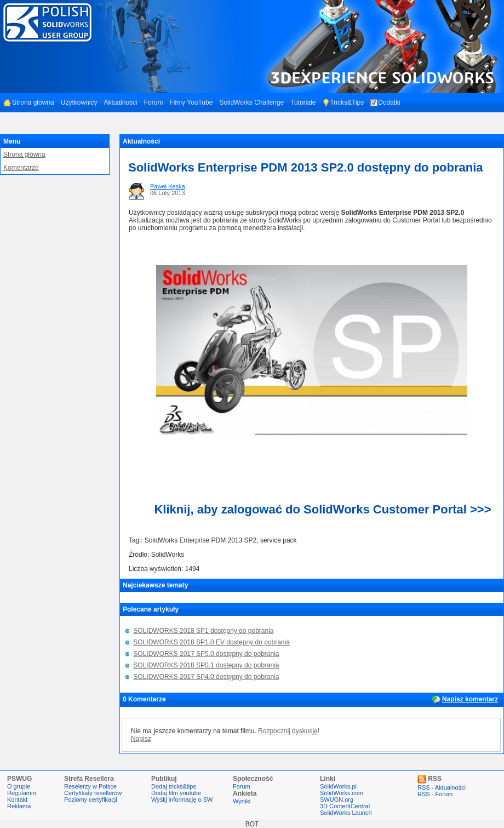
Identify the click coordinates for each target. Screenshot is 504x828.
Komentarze (21, 168)
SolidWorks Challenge (251, 102)
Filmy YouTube (191, 102)
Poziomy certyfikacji (91, 800)
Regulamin (22, 793)
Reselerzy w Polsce (90, 786)
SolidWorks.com (342, 793)
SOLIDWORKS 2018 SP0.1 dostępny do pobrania (206, 665)
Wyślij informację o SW (182, 800)
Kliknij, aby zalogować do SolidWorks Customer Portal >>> (322, 509)
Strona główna (29, 102)
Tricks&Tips (343, 102)
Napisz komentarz (470, 699)
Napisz (141, 739)
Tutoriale (303, 102)
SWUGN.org (337, 800)
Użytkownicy (79, 102)
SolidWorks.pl (338, 786)
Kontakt (17, 800)
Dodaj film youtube (176, 793)
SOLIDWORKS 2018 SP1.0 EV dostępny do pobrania (211, 642)
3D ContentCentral (345, 806)
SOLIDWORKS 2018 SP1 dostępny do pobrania (203, 631)
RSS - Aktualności (442, 787)
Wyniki (242, 801)
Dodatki (385, 102)
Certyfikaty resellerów (93, 793)
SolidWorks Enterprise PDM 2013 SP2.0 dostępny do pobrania (306, 167)
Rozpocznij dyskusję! (289, 731)
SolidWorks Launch (346, 813)
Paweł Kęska (168, 186)
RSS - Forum (435, 794)
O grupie (19, 786)
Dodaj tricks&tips (174, 786)
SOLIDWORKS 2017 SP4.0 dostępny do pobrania (206, 677)
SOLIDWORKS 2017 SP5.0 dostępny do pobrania (206, 654)
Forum (154, 102)
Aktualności (120, 102)
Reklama (19, 806)
